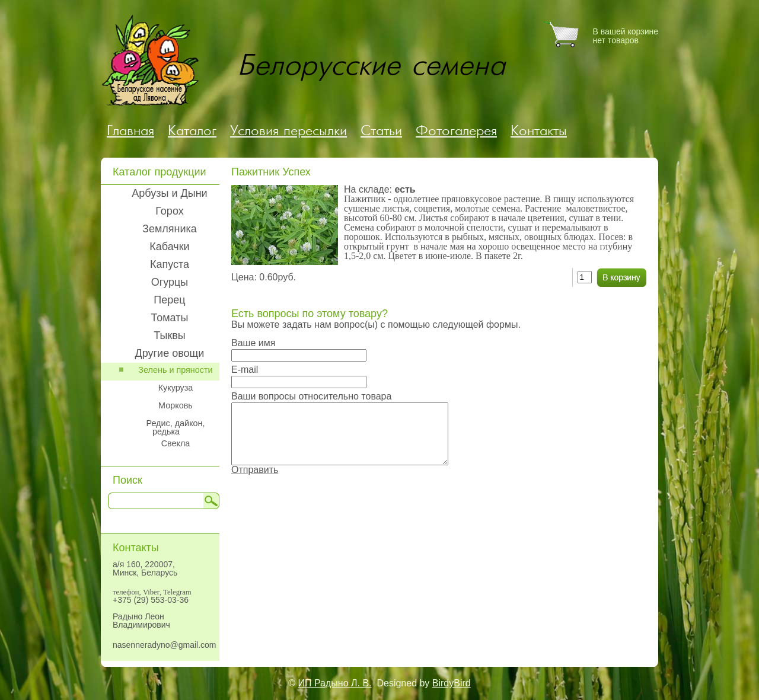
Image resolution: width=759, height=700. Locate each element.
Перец (169, 300)
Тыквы (170, 335)
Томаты (170, 318)
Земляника (170, 229)
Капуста (170, 264)
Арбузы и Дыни (169, 193)
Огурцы (170, 282)
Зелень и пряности (175, 370)
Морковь (176, 405)
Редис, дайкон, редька (175, 427)
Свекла (176, 443)
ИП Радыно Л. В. (335, 683)
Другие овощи (170, 353)
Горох (169, 211)
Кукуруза (176, 388)
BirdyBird (452, 683)
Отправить (255, 470)
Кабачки (169, 247)
